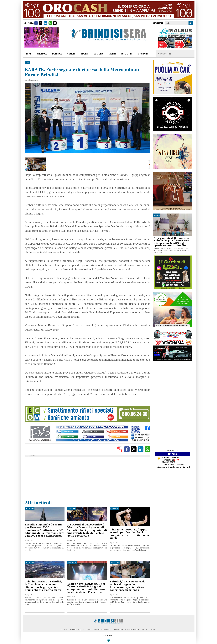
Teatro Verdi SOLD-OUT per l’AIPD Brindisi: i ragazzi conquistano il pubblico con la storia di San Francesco (86, 588)
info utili (127, 54)
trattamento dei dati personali (126, 630)
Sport (27, 63)
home (28, 54)
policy (144, 630)
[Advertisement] (88, 479)
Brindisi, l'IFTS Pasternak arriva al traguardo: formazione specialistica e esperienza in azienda (127, 586)
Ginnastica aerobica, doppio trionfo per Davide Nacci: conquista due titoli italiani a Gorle (129, 534)
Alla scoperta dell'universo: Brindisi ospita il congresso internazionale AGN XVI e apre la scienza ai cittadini (171, 242)
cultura (98, 54)
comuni (71, 54)
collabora (86, 630)
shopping (143, 54)
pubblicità (75, 630)
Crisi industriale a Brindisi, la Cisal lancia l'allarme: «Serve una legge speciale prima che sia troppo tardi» (43, 586)
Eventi (112, 54)
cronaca (42, 54)
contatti (153, 630)
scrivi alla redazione (102, 630)
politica (57, 54)
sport (85, 54)
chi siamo (64, 630)
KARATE (32, 456)
